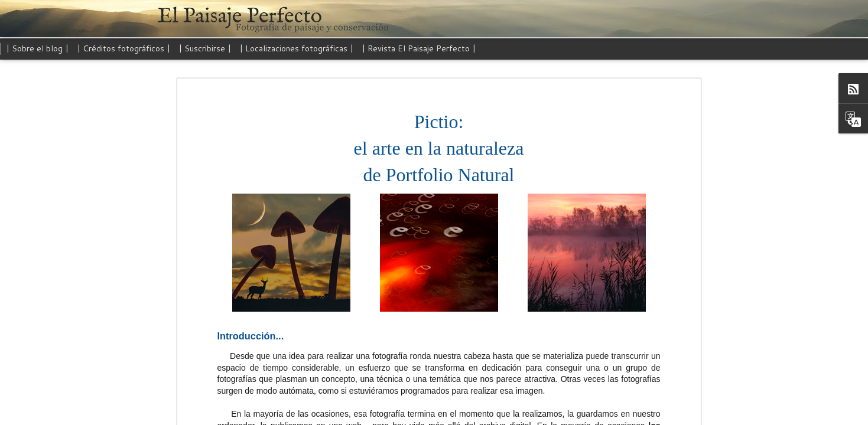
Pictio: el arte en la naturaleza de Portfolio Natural (427, 96)
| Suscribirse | (205, 48)
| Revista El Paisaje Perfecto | (419, 48)
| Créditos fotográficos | (123, 48)
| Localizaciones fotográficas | (296, 48)
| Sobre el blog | (37, 48)
